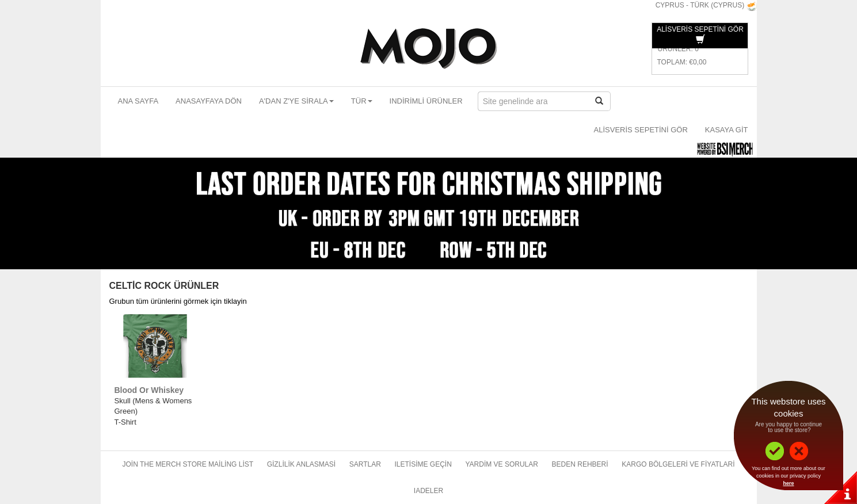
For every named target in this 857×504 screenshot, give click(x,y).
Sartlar (365, 464)
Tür (362, 101)
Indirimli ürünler (426, 101)
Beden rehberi (580, 464)
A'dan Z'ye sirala (296, 101)
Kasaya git (727, 130)
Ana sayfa (138, 101)
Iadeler (428, 491)
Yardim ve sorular (501, 464)
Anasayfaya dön (209, 101)
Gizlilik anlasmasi (301, 464)
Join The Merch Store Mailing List (188, 464)
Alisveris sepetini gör (641, 130)
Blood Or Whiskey (149, 390)
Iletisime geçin (423, 464)
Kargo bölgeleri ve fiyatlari (678, 464)
